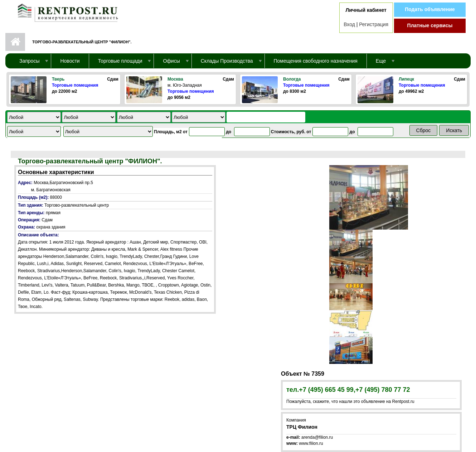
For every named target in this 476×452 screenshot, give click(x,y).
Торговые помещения (75, 85)
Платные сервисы (430, 25)
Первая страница (15, 42)
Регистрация (374, 24)
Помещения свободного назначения (316, 61)
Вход (349, 24)
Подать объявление (430, 9)
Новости (70, 61)
